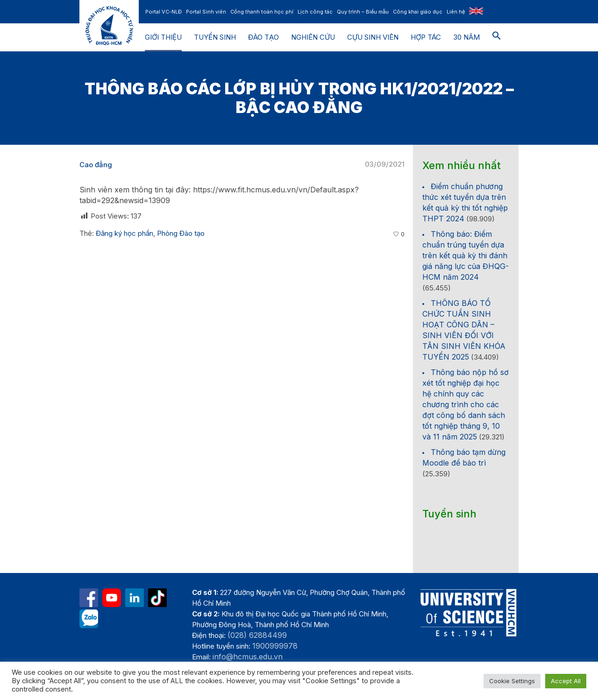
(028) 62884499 (257, 635)
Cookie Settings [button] (512, 681)
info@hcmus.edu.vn (248, 657)
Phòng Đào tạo (181, 233)
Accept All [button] (566, 681)
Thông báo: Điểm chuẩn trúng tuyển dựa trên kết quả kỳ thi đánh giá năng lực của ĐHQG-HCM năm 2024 (466, 255)
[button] (497, 37)
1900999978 (275, 646)
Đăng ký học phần (125, 233)
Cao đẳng (96, 165)
